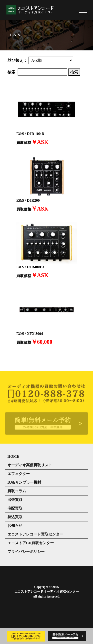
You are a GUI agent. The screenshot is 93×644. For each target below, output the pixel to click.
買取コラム (17, 491)
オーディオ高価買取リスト (30, 465)
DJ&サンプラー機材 (24, 482)
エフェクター (19, 474)
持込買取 (15, 517)
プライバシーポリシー (26, 552)
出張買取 (15, 500)
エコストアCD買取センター (31, 543)
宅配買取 (15, 508)
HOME (13, 456)
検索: (12, 72)
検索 (74, 72)
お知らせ (15, 526)
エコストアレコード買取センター (35, 534)
